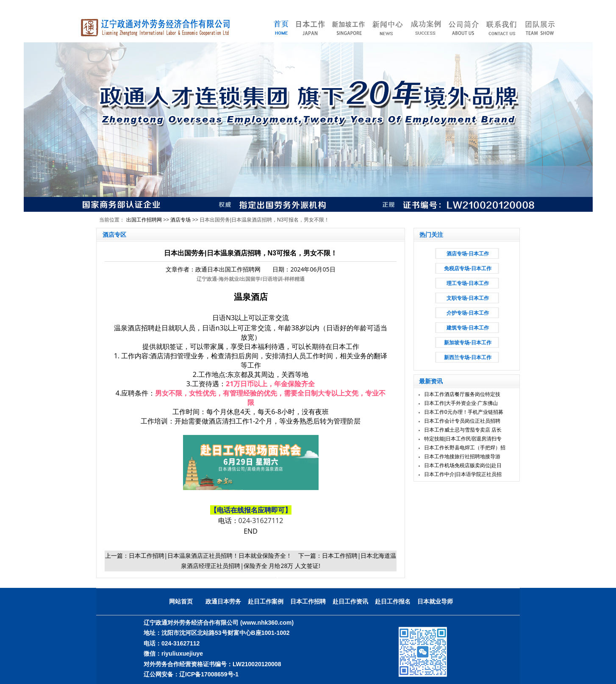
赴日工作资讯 (350, 601)
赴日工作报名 (393, 601)
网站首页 (181, 601)
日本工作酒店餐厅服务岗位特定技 (462, 394)
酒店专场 (180, 220)
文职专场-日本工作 (468, 298)
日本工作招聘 (308, 601)
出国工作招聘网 (144, 220)
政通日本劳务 (223, 601)
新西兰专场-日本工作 (468, 357)
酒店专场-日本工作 (468, 254)
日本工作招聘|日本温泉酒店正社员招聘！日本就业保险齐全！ (211, 555)
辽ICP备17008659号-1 (209, 674)
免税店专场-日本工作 (468, 269)
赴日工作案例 (266, 601)
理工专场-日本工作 (468, 283)
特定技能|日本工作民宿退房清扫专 (463, 439)
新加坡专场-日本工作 (468, 343)
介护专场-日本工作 (468, 313)
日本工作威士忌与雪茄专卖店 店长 (463, 430)
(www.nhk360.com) (267, 623)
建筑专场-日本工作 (468, 328)
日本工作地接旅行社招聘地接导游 (462, 457)
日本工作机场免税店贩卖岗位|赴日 (463, 465)
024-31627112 (261, 521)
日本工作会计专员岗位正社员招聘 (462, 421)
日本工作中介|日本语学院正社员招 (463, 474)
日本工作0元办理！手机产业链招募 (464, 412)
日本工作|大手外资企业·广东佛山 (461, 403)
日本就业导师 (435, 601)
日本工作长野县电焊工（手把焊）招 (465, 448)
